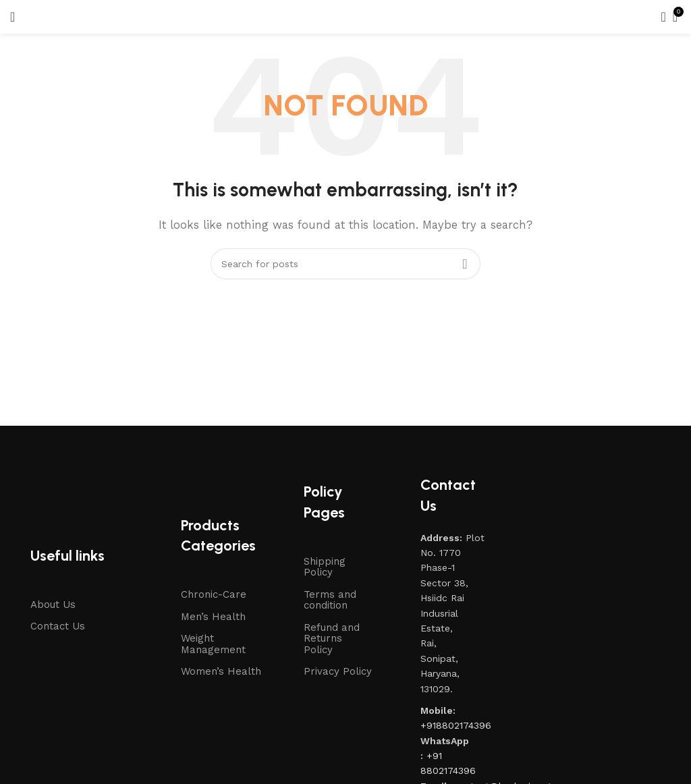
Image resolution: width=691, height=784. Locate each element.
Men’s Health (213, 617)
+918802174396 (456, 725)
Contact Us (58, 626)
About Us (53, 605)
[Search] (659, 17)
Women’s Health (221, 671)
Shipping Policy (325, 567)
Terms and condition (330, 600)
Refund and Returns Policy (332, 639)
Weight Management (213, 644)
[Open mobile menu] (12, 17)
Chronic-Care (214, 594)
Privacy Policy (338, 671)
